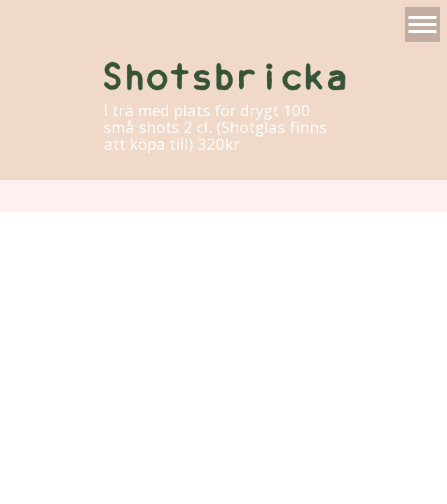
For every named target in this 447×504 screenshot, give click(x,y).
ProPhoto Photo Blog (335, 228)
